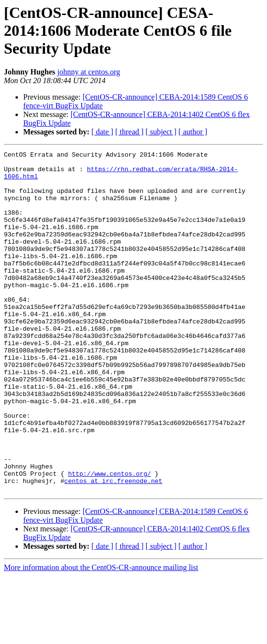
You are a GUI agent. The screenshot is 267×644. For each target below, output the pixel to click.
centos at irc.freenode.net (113, 547)
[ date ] (102, 132)
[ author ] (193, 132)
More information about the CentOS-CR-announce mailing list (101, 636)
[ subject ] (161, 132)
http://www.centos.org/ (110, 539)
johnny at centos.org (89, 72)
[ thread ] (129, 132)
